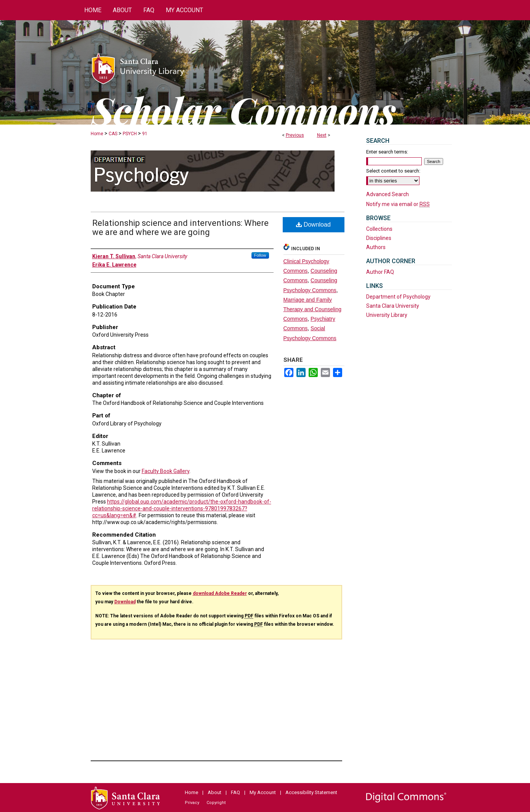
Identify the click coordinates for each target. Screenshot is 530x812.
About (215, 792)
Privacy (192, 803)
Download (313, 225)
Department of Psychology (398, 297)
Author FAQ (380, 272)
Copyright (216, 803)
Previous (295, 135)
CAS (113, 134)
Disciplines (379, 238)
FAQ (235, 792)
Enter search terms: (387, 152)
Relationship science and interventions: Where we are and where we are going (180, 228)
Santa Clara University (393, 306)
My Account (263, 792)
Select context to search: (393, 171)
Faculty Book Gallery (166, 471)
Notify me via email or (398, 204)
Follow (260, 255)
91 (145, 134)
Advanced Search (387, 194)
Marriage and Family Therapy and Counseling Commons (313, 309)
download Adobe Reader (220, 593)
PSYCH (130, 134)
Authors (376, 247)
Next (322, 135)
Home (97, 134)
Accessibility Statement (311, 792)
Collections (379, 229)
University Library (387, 315)
